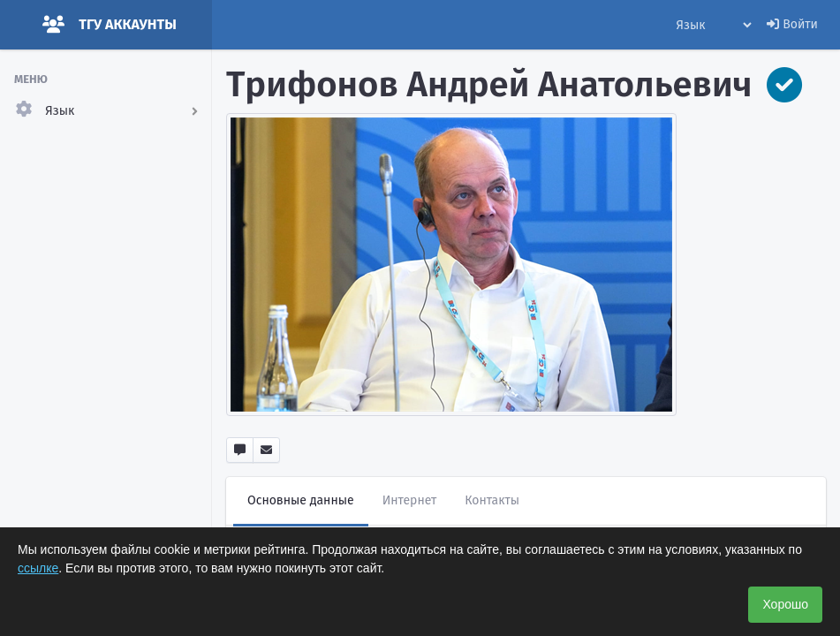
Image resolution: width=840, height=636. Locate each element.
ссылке (38, 568)
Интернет (410, 500)
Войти (792, 24)
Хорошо (785, 604)
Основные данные (301, 500)
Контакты (492, 500)
